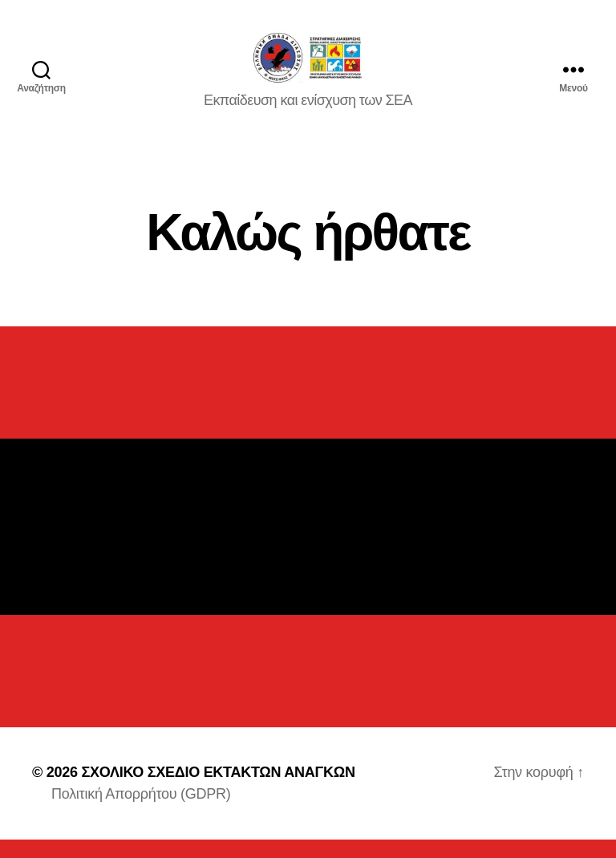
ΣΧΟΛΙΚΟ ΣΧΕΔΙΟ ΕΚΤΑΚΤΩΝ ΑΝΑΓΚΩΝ (218, 791)
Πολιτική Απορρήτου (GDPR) (141, 812)
